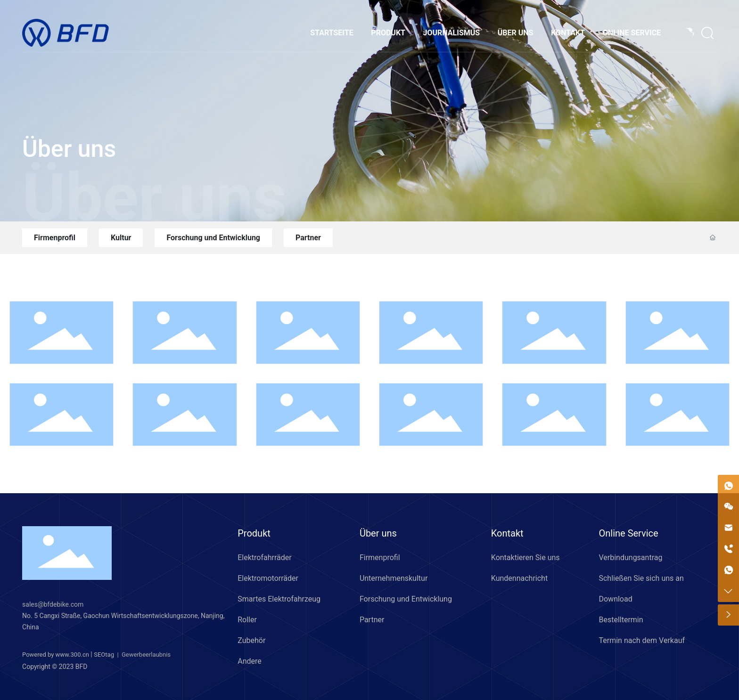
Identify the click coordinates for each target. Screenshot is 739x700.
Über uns (69, 149)
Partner (308, 238)
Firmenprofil (55, 238)
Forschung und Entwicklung (213, 238)
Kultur (121, 238)
